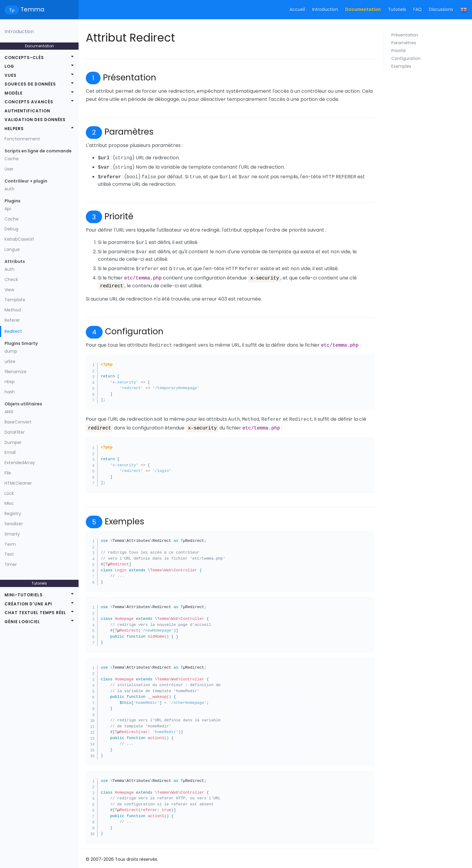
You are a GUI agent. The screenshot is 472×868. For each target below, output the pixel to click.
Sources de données (30, 84)
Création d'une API (28, 604)
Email (10, 452)
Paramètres (404, 43)
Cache (12, 159)
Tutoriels (397, 9)
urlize (10, 361)
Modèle (14, 93)
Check (11, 279)
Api (8, 209)
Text (9, 554)
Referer (12, 320)
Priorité (399, 51)
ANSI (9, 412)
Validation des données (35, 120)
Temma (25, 10)
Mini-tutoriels (24, 595)
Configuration (406, 58)
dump (11, 351)
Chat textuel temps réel (35, 613)
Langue (12, 249)
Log (9, 66)
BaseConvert (18, 422)
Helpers (14, 129)
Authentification (27, 111)
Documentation (363, 9)
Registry (13, 514)
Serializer (14, 524)
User (9, 169)
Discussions (441, 9)
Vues (11, 75)
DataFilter (15, 432)
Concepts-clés (24, 58)
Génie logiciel (22, 622)
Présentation (405, 35)
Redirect (13, 331)
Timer (11, 564)
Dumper (13, 442)
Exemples (401, 66)
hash (10, 392)
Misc (9, 503)
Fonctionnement (22, 139)
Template (15, 300)
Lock (9, 493)
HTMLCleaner (18, 483)
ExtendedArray (20, 463)
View (9, 290)
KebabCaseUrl (19, 239)
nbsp (10, 382)
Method (13, 310)
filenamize (16, 372)
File (8, 473)
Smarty (12, 534)
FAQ (418, 9)
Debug (11, 229)
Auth (9, 189)
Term (10, 544)
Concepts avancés (29, 102)
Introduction (325, 9)
